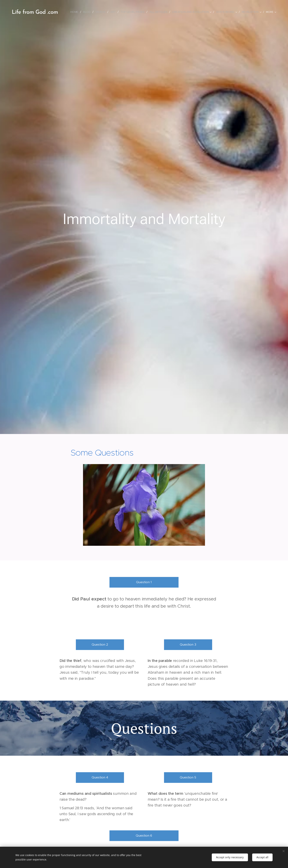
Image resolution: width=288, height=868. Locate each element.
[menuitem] (76, 12)
